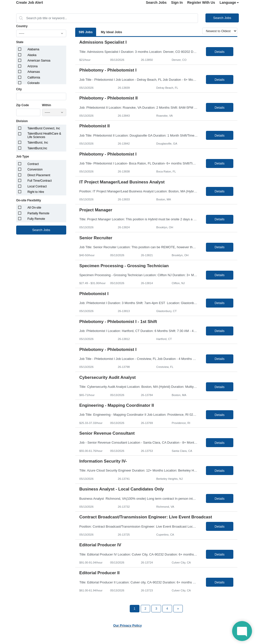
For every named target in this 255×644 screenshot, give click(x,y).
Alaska (32, 55)
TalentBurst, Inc (38, 143)
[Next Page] (178, 609)
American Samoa (39, 61)
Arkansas (34, 72)
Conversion (35, 169)
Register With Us (201, 2)
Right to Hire (36, 192)
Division (22, 121)
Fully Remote (36, 219)
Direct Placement (39, 175)
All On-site (34, 208)
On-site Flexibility (29, 200)
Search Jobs (156, 2)
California (34, 78)
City (19, 89)
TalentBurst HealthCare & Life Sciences (44, 135)
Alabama (33, 49)
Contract (33, 164)
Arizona (32, 66)
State (20, 42)
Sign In (177, 2)
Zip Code (23, 105)
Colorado (33, 83)
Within (47, 105)
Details (220, 52)
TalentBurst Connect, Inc (44, 128)
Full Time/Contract (39, 181)
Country (22, 26)
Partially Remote (38, 213)
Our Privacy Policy (128, 625)
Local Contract (37, 186)
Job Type (23, 157)
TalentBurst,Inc (37, 148)
